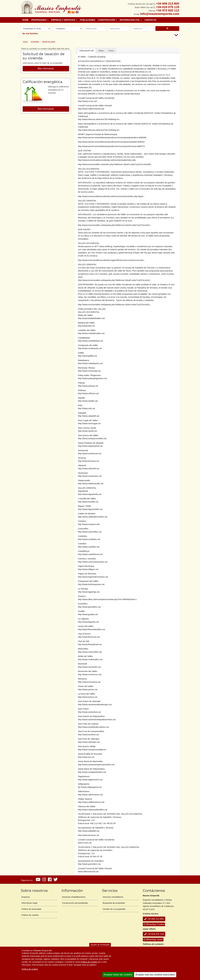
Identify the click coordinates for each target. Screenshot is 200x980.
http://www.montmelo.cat (89, 667)
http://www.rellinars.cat (88, 393)
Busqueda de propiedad (114, 903)
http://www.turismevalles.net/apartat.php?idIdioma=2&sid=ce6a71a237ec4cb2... (115, 225)
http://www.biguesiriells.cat (90, 509)
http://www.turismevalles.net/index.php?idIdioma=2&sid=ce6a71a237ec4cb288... (115, 164)
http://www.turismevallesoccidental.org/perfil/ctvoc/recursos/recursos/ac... (112, 260)
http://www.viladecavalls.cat (91, 483)
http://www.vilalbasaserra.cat (91, 802)
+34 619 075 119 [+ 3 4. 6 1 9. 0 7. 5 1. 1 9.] (168, 7)
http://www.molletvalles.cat (90, 659)
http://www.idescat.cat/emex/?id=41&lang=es (99, 130)
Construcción (107, 20)
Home (25, 20)
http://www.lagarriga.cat (89, 592)
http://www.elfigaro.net (88, 569)
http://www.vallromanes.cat (90, 795)
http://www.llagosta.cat (88, 622)
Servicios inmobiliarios (113, 897)
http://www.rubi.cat (86, 408)
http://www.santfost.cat (88, 734)
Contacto (150, 20)
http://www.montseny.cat (89, 682)
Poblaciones (87, 20)
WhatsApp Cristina (154, 924)
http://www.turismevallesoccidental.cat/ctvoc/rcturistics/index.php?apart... (112, 196)
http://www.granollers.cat (89, 607)
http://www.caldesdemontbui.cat (93, 517)
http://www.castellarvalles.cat (91, 333)
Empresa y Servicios (64, 20)
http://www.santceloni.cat (89, 712)
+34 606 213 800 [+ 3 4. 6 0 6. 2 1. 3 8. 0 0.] (168, 4)
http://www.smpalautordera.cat (92, 772)
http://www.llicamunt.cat (89, 637)
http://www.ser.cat (86, 757)
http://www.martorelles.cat (90, 652)
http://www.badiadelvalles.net (91, 318)
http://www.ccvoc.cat (87, 101)
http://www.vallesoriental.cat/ (91, 109)
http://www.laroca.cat (87, 697)
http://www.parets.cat (88, 689)
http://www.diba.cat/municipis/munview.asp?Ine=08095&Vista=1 (107, 599)
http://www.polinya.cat (88, 386)
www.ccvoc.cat (85, 843)
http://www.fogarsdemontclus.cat (93, 577)
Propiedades (40, 20)
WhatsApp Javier (153, 939)
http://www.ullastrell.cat (89, 468)
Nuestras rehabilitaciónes (74, 897)
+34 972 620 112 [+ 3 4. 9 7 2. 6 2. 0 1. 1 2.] (168, 10)
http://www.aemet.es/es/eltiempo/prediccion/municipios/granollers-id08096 (112, 137)
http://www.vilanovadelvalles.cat (93, 810)
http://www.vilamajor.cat (89, 742)
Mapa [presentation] (101, 51)
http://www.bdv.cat (86, 326)
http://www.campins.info (89, 524)
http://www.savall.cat (87, 431)
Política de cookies (30, 969)
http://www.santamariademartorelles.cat (96, 765)
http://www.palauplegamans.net (92, 378)
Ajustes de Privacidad (100, 945)
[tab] (87, 51)
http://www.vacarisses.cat (90, 476)
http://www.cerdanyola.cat (90, 348)
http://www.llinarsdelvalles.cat (91, 629)
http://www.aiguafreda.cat (90, 494)
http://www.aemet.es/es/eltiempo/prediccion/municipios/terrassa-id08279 (111, 146)
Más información (46, 68)
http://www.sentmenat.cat (90, 453)
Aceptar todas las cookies (118, 975)
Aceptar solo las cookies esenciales (155, 975)
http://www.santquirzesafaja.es (92, 749)
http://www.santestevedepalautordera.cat (97, 719)
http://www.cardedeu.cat (89, 539)
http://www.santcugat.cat (89, 423)
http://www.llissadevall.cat (90, 644)
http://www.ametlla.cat (88, 502)
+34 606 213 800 (154, 919)
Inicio (25, 42)
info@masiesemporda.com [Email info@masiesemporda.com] (160, 14)
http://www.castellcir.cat (89, 547)
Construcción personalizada (75, 903)
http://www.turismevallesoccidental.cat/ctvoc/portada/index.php (107, 160)
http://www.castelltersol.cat (90, 554)
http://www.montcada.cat (89, 371)
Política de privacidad (31, 909)
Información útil (131, 20)
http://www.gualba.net (88, 614)
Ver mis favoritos (30, 34)
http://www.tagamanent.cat (90, 780)
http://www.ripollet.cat (88, 401)
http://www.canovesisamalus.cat (93, 562)
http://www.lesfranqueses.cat (91, 584)
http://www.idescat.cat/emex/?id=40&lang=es (99, 119)
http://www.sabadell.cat (89, 416)
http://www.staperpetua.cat (90, 446)
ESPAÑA (35, 42)
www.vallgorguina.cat (92, 787)
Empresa (26, 897)
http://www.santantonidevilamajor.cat (95, 704)
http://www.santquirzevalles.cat (92, 438)
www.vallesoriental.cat (88, 871)
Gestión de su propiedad (114, 909)
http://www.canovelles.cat (90, 532)
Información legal (29, 903)
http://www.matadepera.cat (90, 363)
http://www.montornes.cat (90, 674)
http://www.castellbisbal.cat (90, 341)
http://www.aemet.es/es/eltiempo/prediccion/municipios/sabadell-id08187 (111, 142)
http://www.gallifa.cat (87, 356)
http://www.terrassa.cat (88, 461)
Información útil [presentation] (87, 51)
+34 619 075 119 (154, 934)
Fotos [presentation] (111, 51)
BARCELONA (49, 42)
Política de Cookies (89, 962)
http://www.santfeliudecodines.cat (93, 727)
